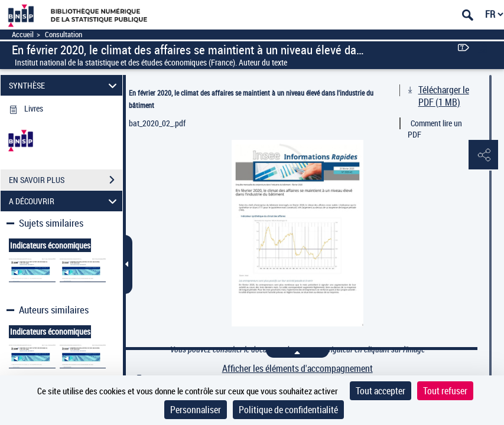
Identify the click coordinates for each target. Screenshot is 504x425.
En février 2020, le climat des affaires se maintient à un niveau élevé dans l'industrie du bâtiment (251, 99)
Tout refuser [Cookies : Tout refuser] (445, 391)
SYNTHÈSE (65, 85)
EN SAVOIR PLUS (66, 180)
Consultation (64, 35)
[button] (483, 155)
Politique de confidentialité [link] (288, 410)
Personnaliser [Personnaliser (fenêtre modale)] (196, 410)
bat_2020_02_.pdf (157, 123)
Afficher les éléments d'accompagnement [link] (297, 369)
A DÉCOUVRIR (65, 201)
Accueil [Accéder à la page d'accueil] (23, 35)
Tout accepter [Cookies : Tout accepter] (381, 391)
